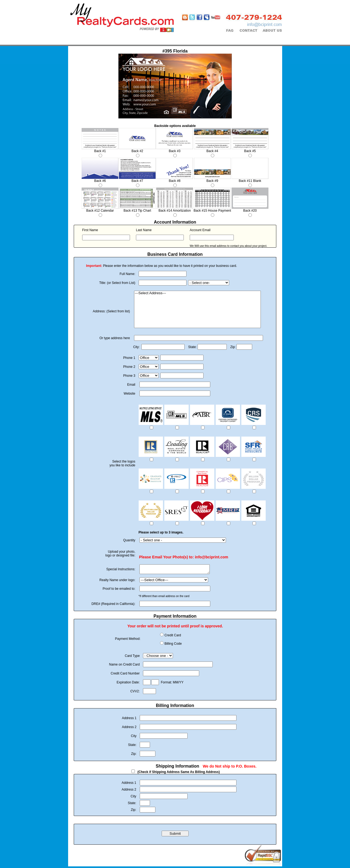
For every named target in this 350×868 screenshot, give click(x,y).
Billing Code (173, 645)
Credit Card (173, 637)
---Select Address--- (197, 293)
